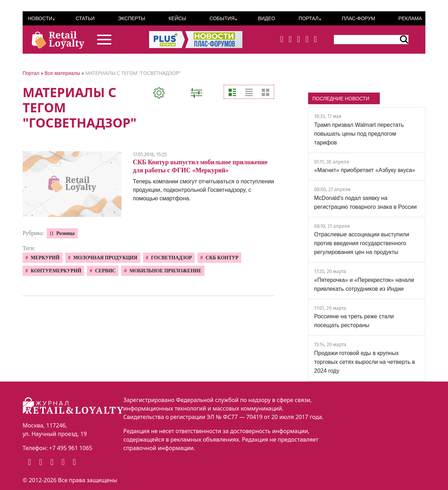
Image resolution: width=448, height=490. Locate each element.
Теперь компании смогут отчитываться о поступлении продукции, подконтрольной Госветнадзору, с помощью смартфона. (204, 190)
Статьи (85, 18)
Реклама (410, 18)
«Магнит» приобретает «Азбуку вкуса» (365, 170)
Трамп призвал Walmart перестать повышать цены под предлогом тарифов (359, 134)
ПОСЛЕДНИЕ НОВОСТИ (341, 99)
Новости (40, 18)
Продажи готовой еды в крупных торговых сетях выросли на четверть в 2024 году (365, 362)
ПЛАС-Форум (358, 18)
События (222, 18)
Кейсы (177, 18)
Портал (309, 18)
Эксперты (132, 18)
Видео (267, 18)
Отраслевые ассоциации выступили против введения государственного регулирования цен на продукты (362, 243)
